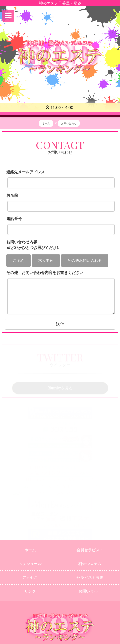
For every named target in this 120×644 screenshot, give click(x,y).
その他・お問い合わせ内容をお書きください (45, 273)
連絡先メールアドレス (26, 172)
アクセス (30, 578)
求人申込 (46, 260)
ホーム (30, 550)
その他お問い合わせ (85, 260)
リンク (30, 591)
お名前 (12, 195)
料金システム (90, 564)
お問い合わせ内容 (33, 245)
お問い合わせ (90, 591)
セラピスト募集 (90, 578)
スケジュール (30, 564)
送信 (60, 324)
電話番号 (14, 219)
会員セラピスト (90, 550)
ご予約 (19, 260)
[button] (8, 16)
